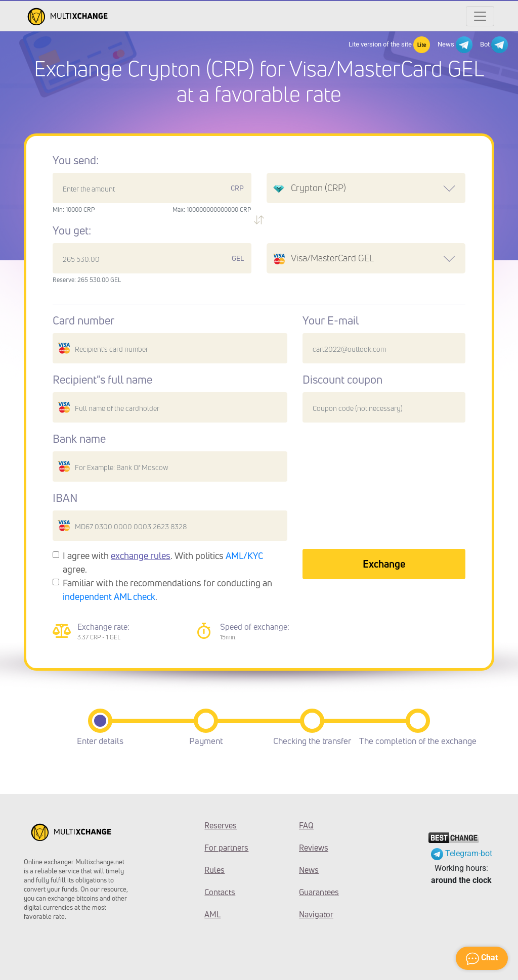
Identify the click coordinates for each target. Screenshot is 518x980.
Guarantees (319, 892)
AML (212, 914)
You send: (76, 160)
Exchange (384, 564)
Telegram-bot (462, 853)
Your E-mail (331, 320)
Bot (494, 45)
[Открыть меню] (480, 16)
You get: (72, 230)
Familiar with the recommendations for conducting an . (167, 590)
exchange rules (141, 555)
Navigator (316, 914)
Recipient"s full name (102, 380)
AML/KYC (245, 555)
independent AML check (109, 596)
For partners (226, 848)
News (455, 45)
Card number (83, 320)
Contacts (220, 892)
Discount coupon (342, 380)
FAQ (306, 825)
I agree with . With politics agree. (163, 562)
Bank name (79, 439)
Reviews (314, 848)
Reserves (221, 825)
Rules (214, 870)
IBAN (65, 498)
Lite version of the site (389, 45)
